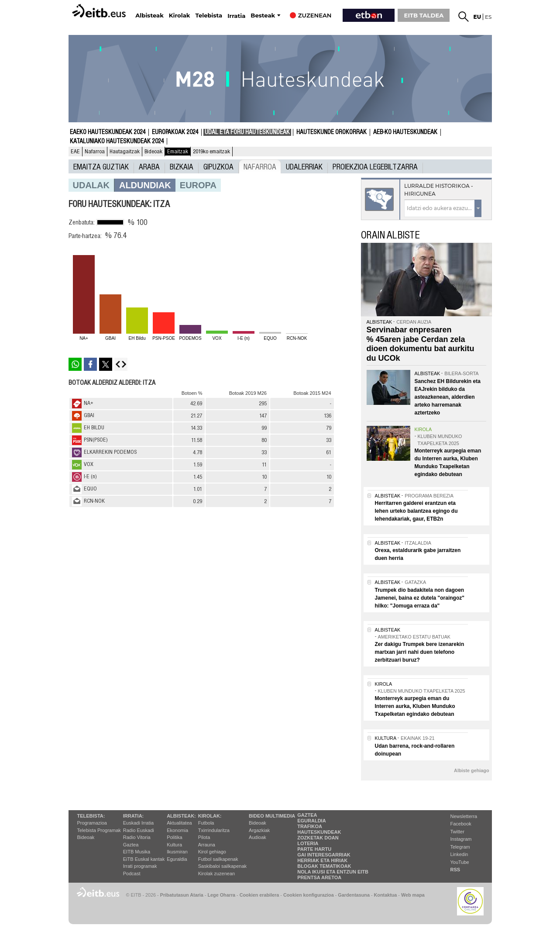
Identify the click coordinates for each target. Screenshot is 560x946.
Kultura (174, 845)
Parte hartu (314, 849)
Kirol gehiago (212, 852)
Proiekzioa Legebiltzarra (375, 166)
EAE (75, 152)
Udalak (91, 185)
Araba (149, 166)
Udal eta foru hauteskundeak (247, 132)
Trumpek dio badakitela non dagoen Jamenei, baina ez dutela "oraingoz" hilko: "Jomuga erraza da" (420, 598)
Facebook (461, 824)
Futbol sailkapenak (218, 859)
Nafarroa (95, 152)
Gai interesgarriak (324, 855)
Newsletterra (464, 816)
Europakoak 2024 (175, 132)
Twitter (457, 832)
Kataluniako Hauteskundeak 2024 (117, 142)
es (488, 17)
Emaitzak (178, 152)
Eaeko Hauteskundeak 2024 (108, 132)
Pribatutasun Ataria (182, 895)
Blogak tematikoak (324, 866)
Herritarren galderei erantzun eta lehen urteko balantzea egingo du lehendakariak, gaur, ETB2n (416, 511)
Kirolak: (210, 816)
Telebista (209, 16)
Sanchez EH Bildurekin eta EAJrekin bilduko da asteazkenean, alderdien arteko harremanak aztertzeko (448, 397)
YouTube (460, 862)
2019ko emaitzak (211, 152)
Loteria (308, 843)
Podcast (132, 873)
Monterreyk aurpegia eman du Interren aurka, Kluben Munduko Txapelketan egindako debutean (415, 706)
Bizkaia (182, 166)
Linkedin (459, 854)
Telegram (460, 847)
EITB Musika (137, 852)
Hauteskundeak (319, 832)
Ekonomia (177, 830)
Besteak (263, 16)
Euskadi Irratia (138, 823)
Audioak (258, 837)
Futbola (206, 823)
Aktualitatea (179, 823)
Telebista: (91, 816)
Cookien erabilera (259, 895)
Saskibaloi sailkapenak (222, 866)
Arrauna (207, 845)
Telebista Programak (99, 830)
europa (198, 185)
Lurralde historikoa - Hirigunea (439, 190)
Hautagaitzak (125, 152)
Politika (174, 837)
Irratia (236, 16)
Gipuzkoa (218, 166)
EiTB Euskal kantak (144, 859)
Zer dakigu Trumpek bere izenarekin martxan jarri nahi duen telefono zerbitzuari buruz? (420, 652)
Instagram (461, 839)
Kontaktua (386, 895)
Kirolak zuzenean (216, 873)
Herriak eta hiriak (322, 860)
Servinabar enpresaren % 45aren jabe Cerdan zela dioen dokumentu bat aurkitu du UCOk (421, 344)
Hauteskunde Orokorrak (332, 132)
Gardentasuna (354, 895)
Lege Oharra (222, 895)
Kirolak (180, 16)
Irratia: (133, 816)
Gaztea (131, 845)
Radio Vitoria (137, 837)
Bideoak (153, 152)
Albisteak (149, 16)
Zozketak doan (318, 838)
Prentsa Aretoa (319, 877)
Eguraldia (177, 859)
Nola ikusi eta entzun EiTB (333, 872)
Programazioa (92, 823)
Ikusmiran (177, 852)
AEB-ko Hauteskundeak (405, 132)
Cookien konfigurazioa (309, 895)
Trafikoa (310, 826)
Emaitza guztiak (101, 166)
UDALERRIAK (304, 166)
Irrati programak (140, 866)
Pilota (204, 837)
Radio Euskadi (139, 830)
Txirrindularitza (214, 830)
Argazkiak (259, 830)
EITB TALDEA (424, 15)
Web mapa (413, 895)
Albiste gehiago (471, 770)
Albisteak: (181, 816)
